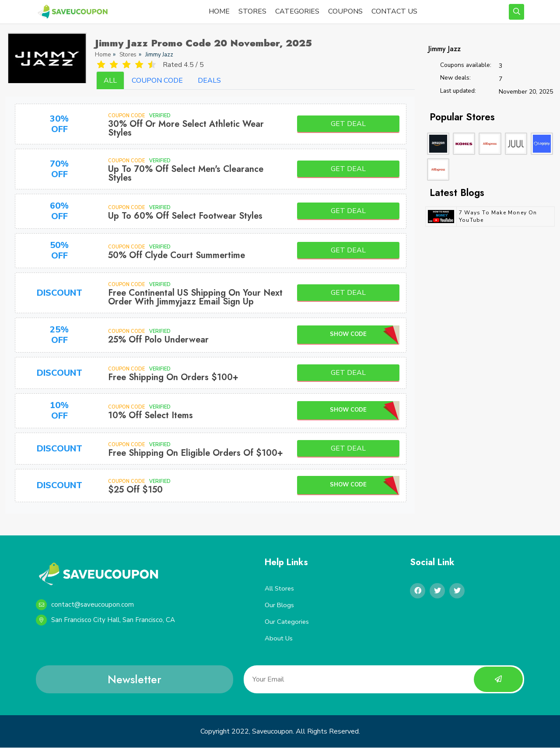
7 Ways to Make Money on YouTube (498, 216)
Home (103, 55)
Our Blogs (280, 605)
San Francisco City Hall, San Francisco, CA (105, 620)
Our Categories (287, 622)
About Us (279, 639)
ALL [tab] (110, 80)
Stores (128, 55)
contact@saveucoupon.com (85, 605)
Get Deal (348, 124)
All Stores (280, 588)
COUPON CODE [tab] (157, 80)
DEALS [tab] (209, 80)
